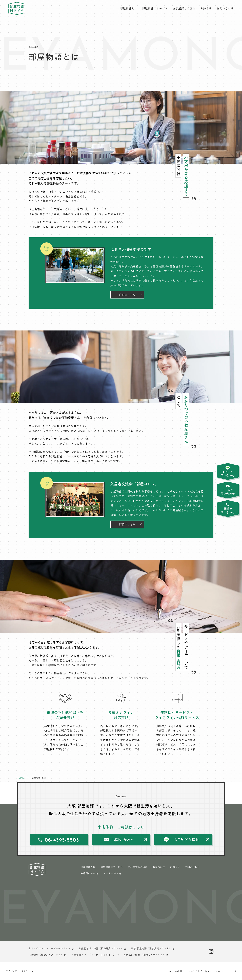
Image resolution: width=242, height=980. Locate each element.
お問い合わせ (225, 8)
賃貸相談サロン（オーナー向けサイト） (94, 955)
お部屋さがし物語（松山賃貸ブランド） (101, 948)
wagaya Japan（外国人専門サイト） (144, 955)
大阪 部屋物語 (17, 8)
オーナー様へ (111, 873)
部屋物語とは (129, 8)
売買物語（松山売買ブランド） (46, 955)
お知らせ (206, 8)
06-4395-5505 (62, 840)
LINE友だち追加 (185, 839)
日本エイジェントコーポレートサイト (50, 948)
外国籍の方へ (88, 873)
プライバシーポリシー (18, 971)
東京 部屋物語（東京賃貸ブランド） (151, 948)
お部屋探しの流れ (184, 8)
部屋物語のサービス (155, 8)
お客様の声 (159, 867)
